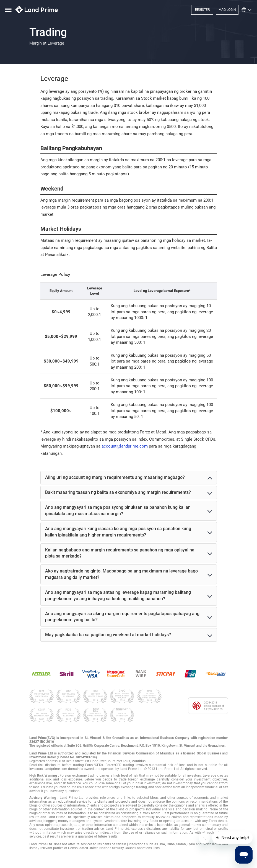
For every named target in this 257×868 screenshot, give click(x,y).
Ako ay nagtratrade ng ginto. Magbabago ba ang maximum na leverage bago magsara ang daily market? (121, 574)
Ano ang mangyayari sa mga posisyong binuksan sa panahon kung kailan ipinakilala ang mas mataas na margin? (118, 510)
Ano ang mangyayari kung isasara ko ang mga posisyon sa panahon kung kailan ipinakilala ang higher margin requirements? (118, 532)
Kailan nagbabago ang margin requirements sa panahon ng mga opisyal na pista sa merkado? (120, 553)
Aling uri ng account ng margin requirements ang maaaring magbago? (115, 477)
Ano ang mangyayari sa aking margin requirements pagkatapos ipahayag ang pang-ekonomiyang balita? (122, 617)
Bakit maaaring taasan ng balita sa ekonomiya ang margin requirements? (118, 492)
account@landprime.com (125, 446)
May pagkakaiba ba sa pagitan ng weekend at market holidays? (108, 635)
